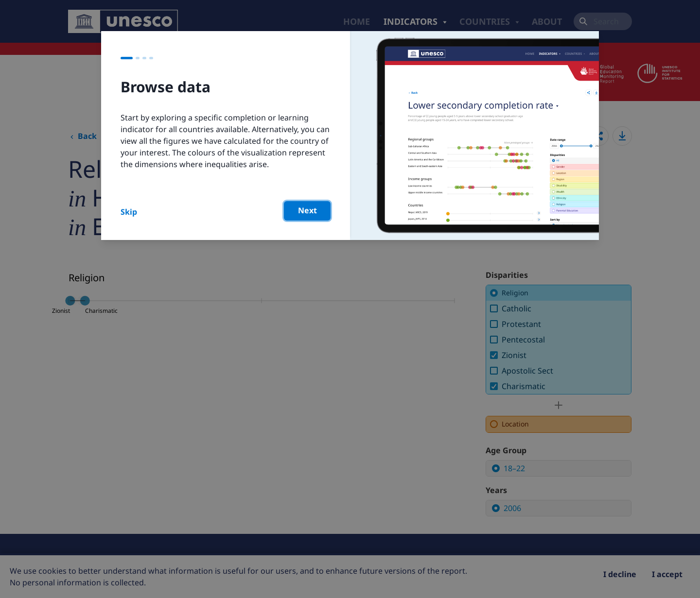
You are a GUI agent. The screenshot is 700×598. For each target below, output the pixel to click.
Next (307, 210)
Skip (129, 212)
